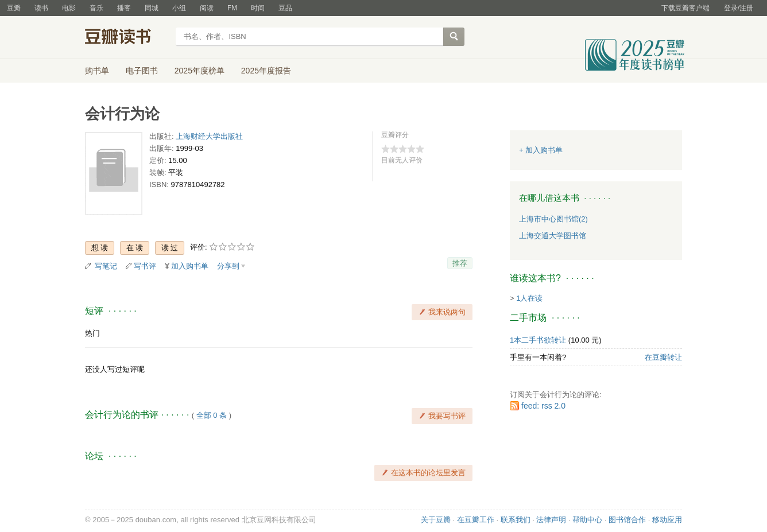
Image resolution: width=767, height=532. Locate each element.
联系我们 (516, 520)
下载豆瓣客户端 (685, 8)
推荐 (460, 263)
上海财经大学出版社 (209, 136)
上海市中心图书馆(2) (553, 219)
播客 (124, 8)
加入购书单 (190, 266)
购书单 (97, 71)
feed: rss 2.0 (543, 406)
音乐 (96, 8)
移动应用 (667, 520)
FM (232, 8)
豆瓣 (14, 8)
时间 (258, 8)
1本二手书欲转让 (538, 340)
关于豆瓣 (436, 520)
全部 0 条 (212, 415)
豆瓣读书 (127, 38)
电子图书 (142, 71)
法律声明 (551, 520)
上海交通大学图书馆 (553, 236)
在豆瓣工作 (476, 520)
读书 (41, 8)
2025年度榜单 (200, 71)
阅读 (207, 8)
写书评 (145, 266)
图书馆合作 (627, 520)
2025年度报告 (266, 71)
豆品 (285, 8)
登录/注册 (739, 8)
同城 (152, 8)
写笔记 (106, 266)
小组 (179, 8)
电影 (69, 8)
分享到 (228, 266)
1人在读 (529, 298)
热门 (92, 333)
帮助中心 (587, 520)
